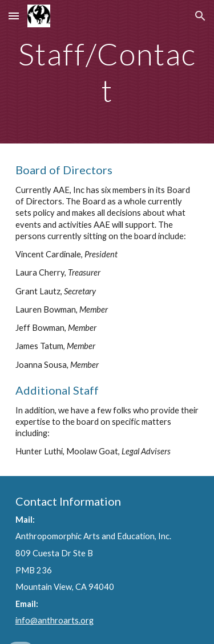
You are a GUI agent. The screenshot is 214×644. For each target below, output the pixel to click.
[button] (14, 16)
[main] (107, 72)
